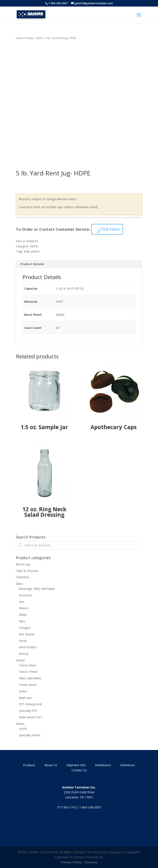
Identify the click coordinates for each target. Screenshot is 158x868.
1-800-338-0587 (58, 3)
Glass (20, 584)
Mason (24, 608)
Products (29, 765)
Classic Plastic (28, 672)
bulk (27, 251)
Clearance (23, 577)
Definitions (128, 765)
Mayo (23, 615)
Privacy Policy (71, 862)
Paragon (25, 628)
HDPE (40, 38)
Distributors (103, 765)
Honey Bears (28, 685)
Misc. (22, 621)
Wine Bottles (28, 647)
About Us (51, 765)
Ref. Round (26, 634)
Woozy (24, 654)
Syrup (23, 641)
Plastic (30, 38)
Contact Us (79, 770)
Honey (20, 660)
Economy (25, 595)
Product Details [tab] (32, 264)
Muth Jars (26, 698)
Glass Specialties (30, 678)
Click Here (110, 229)
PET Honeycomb (30, 704)
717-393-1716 (66, 807)
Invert (23, 691)
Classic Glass (28, 665)
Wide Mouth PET (30, 717)
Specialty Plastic (30, 735)
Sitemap (91, 862)
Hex (22, 602)
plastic (36, 251)
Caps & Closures (27, 571)
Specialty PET (28, 711)
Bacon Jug (23, 564)
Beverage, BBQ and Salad (37, 589)
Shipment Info (76, 765)
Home (20, 38)
